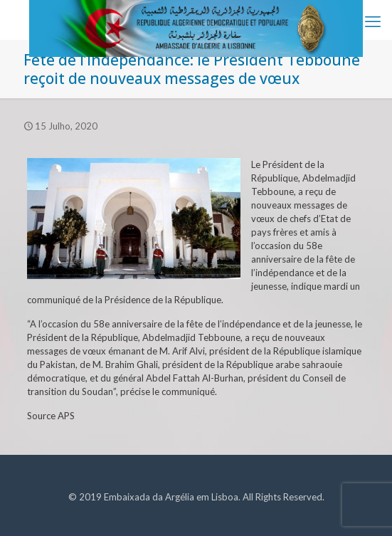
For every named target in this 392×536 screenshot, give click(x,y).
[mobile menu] (373, 21)
